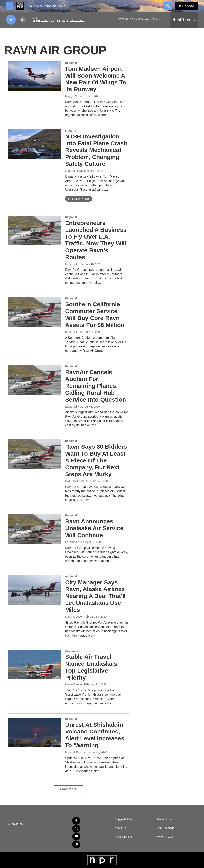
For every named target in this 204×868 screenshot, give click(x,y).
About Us (120, 828)
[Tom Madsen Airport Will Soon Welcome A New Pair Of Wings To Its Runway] (35, 76)
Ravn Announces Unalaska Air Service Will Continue (94, 528)
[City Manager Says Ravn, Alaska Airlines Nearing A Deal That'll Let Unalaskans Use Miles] (35, 590)
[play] (11, 20)
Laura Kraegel (74, 617)
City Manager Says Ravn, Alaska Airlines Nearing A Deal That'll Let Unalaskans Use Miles (95, 596)
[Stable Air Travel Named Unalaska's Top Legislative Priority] (35, 665)
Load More (68, 789)
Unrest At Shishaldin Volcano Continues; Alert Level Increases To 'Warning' (95, 735)
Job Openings (166, 828)
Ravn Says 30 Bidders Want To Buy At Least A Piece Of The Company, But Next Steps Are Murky (96, 460)
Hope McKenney (75, 752)
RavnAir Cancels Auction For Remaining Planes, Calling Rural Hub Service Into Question (95, 386)
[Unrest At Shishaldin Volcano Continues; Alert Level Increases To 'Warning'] (35, 732)
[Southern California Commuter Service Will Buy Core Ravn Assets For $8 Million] (35, 312)
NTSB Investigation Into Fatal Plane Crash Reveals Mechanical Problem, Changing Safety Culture (96, 150)
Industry (71, 131)
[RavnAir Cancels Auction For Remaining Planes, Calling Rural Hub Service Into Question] (35, 380)
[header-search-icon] (168, 6)
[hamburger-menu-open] (10, 6)
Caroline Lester (74, 542)
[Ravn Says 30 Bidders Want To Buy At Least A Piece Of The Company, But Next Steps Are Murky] (35, 454)
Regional (71, 63)
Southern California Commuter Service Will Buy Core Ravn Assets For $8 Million (95, 314)
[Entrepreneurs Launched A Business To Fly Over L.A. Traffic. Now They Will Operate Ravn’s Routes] (35, 230)
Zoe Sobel (71, 171)
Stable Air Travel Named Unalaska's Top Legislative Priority (91, 667)
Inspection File (124, 837)
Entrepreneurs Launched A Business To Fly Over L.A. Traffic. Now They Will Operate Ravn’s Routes (96, 240)
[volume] (23, 20)
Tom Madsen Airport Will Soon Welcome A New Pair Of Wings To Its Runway (96, 79)
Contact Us (164, 819)
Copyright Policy (125, 819)
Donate (188, 6)
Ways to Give (165, 837)
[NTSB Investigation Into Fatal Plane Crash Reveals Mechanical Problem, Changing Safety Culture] (35, 144)
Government (73, 651)
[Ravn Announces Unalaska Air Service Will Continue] (35, 529)
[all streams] (184, 20)
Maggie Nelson (74, 96)
